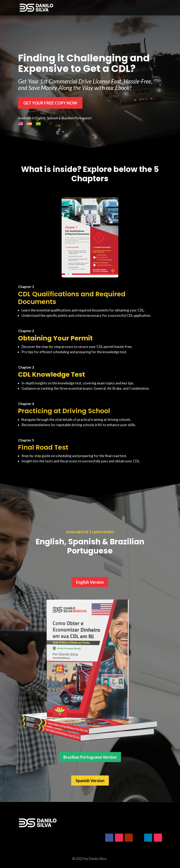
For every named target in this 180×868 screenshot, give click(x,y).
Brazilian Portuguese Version (90, 757)
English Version (90, 582)
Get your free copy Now (50, 103)
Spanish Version (90, 781)
